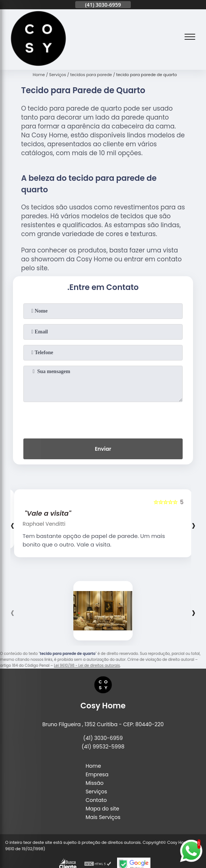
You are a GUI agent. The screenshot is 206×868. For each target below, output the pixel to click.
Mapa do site (102, 809)
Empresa (97, 774)
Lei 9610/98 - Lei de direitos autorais (87, 665)
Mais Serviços (103, 817)
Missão (95, 783)
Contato (96, 800)
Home (93, 766)
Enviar (103, 449)
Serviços (96, 792)
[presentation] (103, 419)
